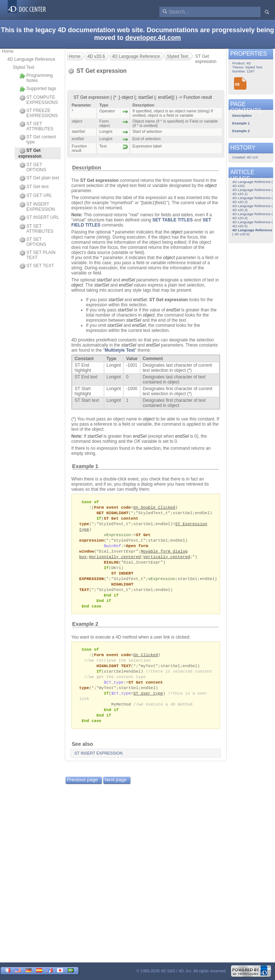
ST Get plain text (39, 178)
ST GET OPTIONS (33, 167)
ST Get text (34, 187)
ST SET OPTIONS (33, 242)
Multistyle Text (120, 350)
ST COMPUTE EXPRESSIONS (39, 100)
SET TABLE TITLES (172, 220)
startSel (104, 280)
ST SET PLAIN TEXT (38, 255)
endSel (128, 280)
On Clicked (146, 663)
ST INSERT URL (39, 218)
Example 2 (85, 631)
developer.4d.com (153, 38)
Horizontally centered (115, 560)
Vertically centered (167, 560)
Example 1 (85, 466)
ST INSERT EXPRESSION (37, 207)
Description (87, 168)
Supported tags (38, 89)
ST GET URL (36, 196)
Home (8, 51)
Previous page (82, 792)
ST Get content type (38, 139)
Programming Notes (36, 78)
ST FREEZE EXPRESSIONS (39, 113)
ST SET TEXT (37, 266)
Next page (116, 792)
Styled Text (23, 67)
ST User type (148, 704)
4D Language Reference (31, 59)
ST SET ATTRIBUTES (36, 229)
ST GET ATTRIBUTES (36, 126)
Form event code (113, 508)
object (211, 186)
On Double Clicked (154, 508)
